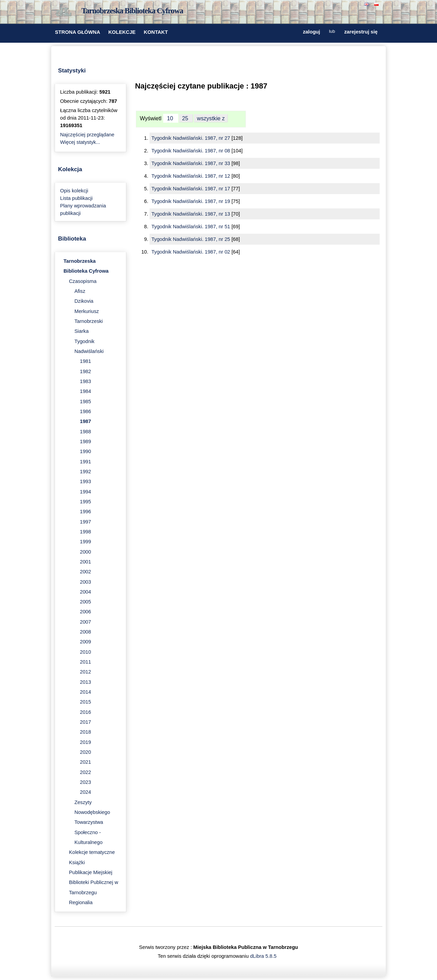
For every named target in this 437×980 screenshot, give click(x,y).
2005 (86, 602)
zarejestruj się (361, 32)
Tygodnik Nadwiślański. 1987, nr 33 (191, 163)
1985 (86, 401)
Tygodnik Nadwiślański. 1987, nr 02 (191, 252)
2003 (86, 582)
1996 (86, 512)
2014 (86, 692)
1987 (86, 421)
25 (186, 118)
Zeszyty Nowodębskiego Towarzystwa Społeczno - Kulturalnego (92, 822)
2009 (86, 642)
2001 (86, 562)
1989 (86, 441)
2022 (86, 772)
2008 (86, 632)
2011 (86, 662)
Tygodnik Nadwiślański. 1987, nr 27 (191, 138)
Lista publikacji (76, 198)
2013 (86, 682)
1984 (86, 391)
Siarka (82, 331)
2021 (86, 762)
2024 (86, 792)
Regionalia (81, 902)
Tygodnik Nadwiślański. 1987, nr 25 (191, 239)
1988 (86, 432)
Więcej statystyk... (80, 142)
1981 (86, 361)
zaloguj (311, 32)
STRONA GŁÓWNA (77, 32)
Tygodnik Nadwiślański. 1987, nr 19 (191, 201)
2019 (86, 742)
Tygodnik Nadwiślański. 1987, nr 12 (191, 176)
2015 (86, 702)
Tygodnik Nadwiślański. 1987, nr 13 (191, 214)
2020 (86, 752)
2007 (86, 622)
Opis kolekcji (74, 191)
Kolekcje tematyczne (92, 852)
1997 (86, 522)
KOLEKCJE (122, 32)
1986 (86, 411)
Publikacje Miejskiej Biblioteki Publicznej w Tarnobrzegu (94, 882)
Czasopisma (83, 281)
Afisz (80, 291)
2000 (86, 552)
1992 (86, 472)
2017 (86, 722)
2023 (86, 782)
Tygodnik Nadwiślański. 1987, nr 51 (191, 227)
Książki (77, 862)
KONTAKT (156, 32)
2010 (86, 652)
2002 (86, 572)
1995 (86, 502)
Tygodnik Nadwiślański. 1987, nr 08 (191, 151)
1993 (86, 481)
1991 (86, 462)
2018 (86, 732)
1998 (86, 532)
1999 (86, 542)
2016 (86, 712)
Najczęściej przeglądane (87, 135)
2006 (86, 612)
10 (171, 118)
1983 (86, 381)
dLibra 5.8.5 (264, 956)
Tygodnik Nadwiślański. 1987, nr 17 (191, 189)
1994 (86, 492)
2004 (86, 592)
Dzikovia (84, 301)
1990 (86, 451)
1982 (86, 371)
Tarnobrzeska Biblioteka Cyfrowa (132, 11)
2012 (86, 672)
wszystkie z (211, 118)
